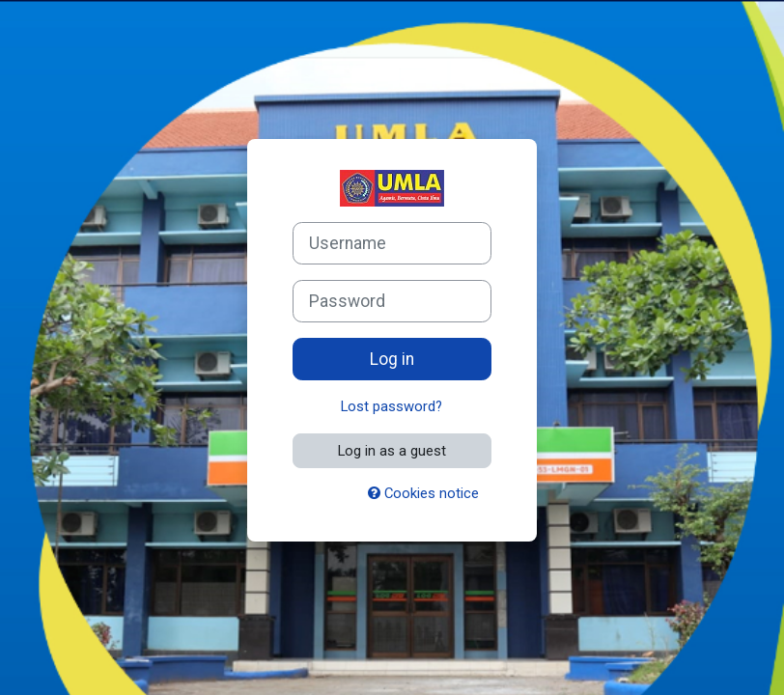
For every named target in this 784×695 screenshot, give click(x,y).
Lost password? (392, 406)
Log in (392, 359)
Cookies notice (423, 493)
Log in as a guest (392, 451)
